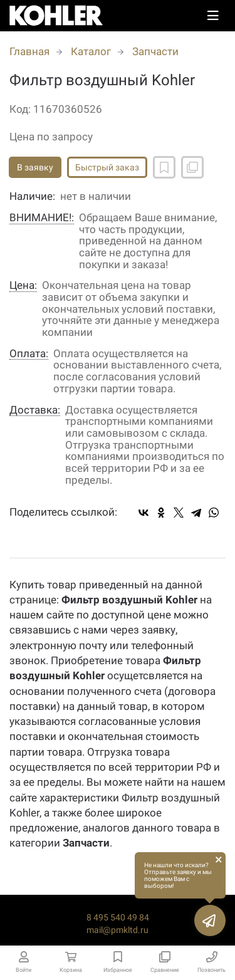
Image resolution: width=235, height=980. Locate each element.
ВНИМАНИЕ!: (42, 218)
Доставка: (35, 410)
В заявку (35, 167)
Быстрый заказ (107, 167)
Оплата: (29, 354)
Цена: (23, 285)
